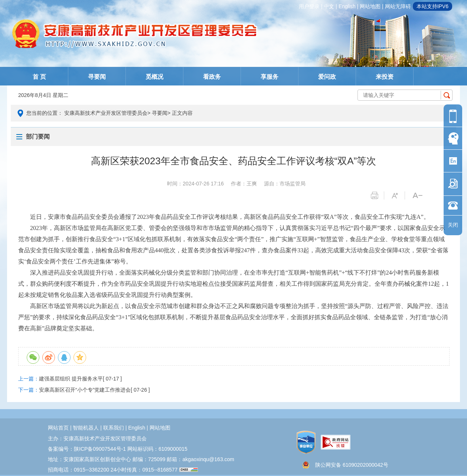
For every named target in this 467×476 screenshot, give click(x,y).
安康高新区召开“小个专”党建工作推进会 (85, 390)
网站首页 (58, 428)
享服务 (270, 77)
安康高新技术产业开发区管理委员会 (106, 113)
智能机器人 (86, 428)
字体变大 (398, 195)
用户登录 (309, 6)
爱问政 (327, 77)
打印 (377, 195)
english (347, 6)
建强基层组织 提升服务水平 (71, 379)
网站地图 (370, 6)
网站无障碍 (398, 6)
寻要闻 (97, 77)
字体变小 (419, 195)
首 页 (39, 77)
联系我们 (114, 428)
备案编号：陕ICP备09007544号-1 (87, 449)
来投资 (385, 77)
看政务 (212, 77)
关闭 (453, 225)
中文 (329, 6)
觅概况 (154, 77)
